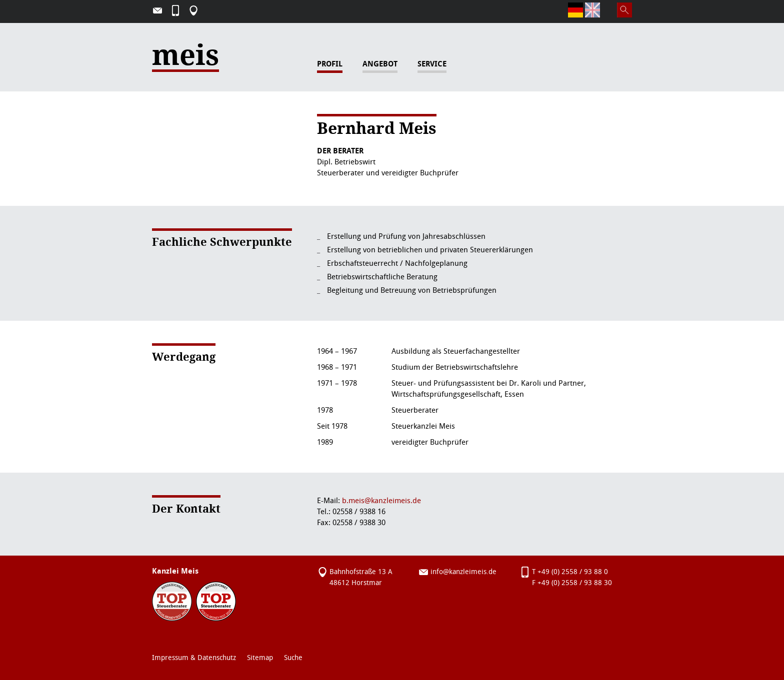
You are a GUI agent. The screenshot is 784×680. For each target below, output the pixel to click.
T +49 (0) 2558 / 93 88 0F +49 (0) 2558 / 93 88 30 (572, 577)
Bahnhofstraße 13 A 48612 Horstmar (361, 577)
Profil (330, 64)
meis (185, 61)
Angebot (380, 64)
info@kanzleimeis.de (463, 572)
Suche (293, 658)
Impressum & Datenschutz (194, 658)
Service (432, 64)
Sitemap (260, 658)
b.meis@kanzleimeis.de (381, 501)
